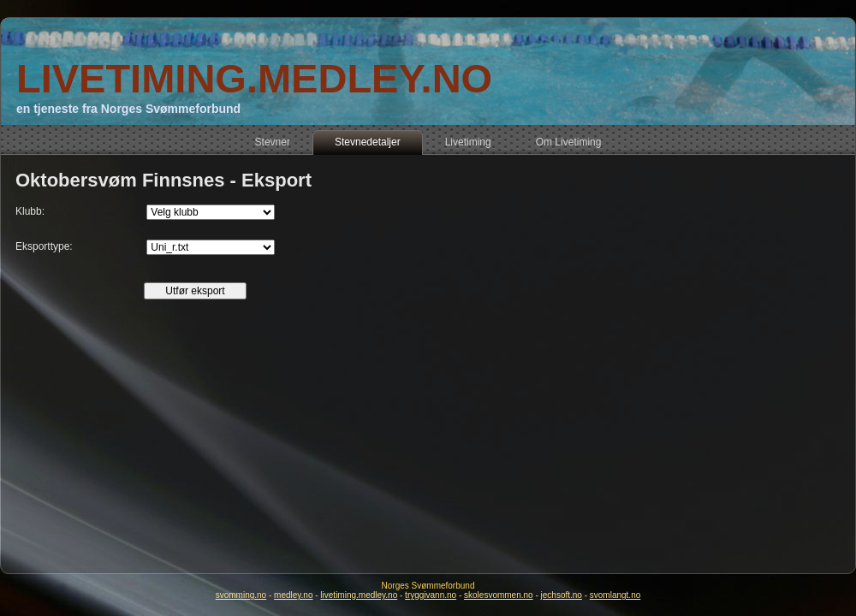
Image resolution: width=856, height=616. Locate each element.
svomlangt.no (615, 595)
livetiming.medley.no (359, 595)
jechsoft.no (562, 595)
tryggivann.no (431, 595)
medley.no (293, 595)
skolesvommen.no (499, 595)
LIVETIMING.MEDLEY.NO (254, 78)
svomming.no (241, 595)
